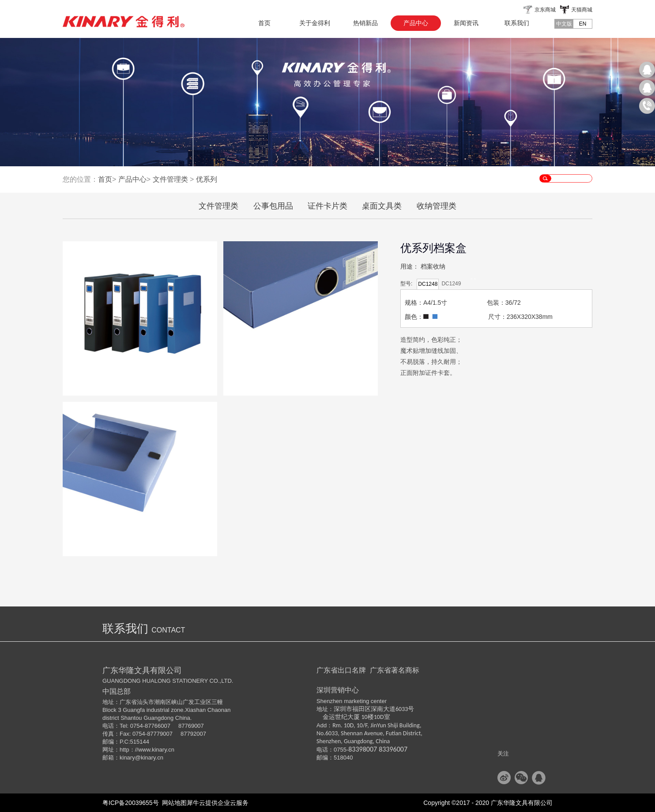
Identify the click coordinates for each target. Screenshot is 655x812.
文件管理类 (170, 179)
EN (583, 24)
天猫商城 (582, 10)
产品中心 (132, 179)
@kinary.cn (149, 758)
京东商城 (545, 10)
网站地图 (173, 803)
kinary (127, 758)
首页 (264, 23)
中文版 (564, 24)
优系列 (207, 179)
